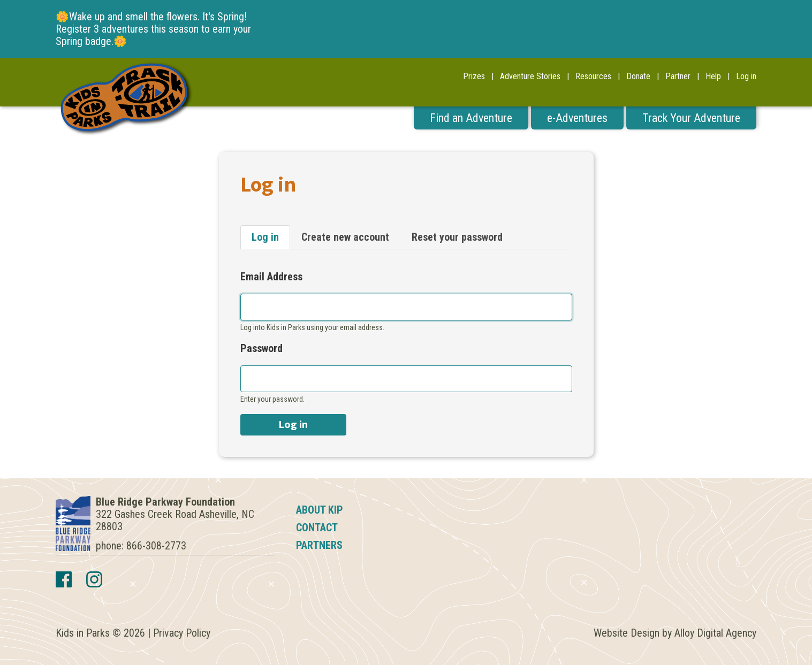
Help (713, 76)
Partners (319, 545)
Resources (593, 76)
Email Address (271, 277)
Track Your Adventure (691, 118)
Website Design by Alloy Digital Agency (675, 633)
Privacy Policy (182, 633)
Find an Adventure (471, 118)
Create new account (345, 237)
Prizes (474, 76)
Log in (746, 76)
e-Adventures (577, 118)
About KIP (320, 510)
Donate (638, 76)
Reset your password (457, 237)
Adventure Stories (530, 76)
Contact (317, 528)
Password (261, 349)
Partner (678, 76)
